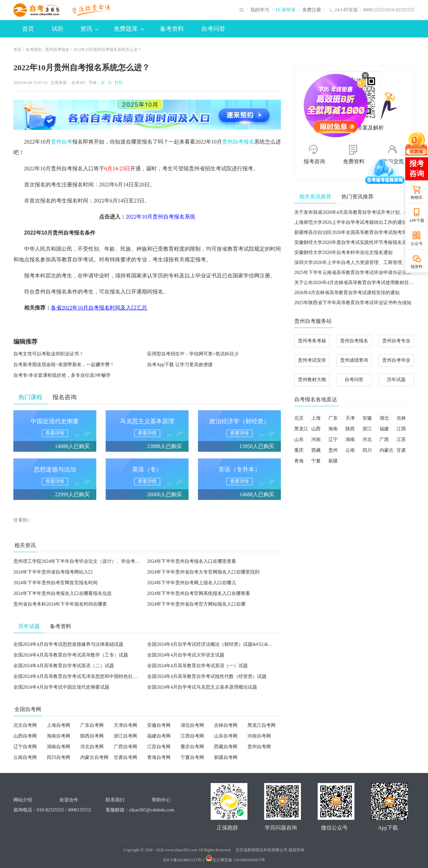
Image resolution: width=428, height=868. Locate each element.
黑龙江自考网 (261, 725)
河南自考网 (259, 736)
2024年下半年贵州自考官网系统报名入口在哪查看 (199, 593)
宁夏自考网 (192, 757)
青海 (299, 461)
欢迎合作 (69, 800)
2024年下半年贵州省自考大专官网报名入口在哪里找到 (203, 572)
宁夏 (316, 461)
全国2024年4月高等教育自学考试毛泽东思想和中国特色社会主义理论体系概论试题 (99, 676)
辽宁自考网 (25, 747)
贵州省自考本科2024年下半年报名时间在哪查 (60, 604)
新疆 (333, 461)
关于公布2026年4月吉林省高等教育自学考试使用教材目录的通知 (361, 283)
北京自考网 (25, 725)
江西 (401, 429)
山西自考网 (25, 736)
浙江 (367, 429)
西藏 (316, 450)
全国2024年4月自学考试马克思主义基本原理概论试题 (202, 687)
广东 (333, 418)
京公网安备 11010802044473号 (236, 860)
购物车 (417, 197)
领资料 (417, 267)
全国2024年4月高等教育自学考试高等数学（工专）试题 (71, 655)
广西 (384, 440)
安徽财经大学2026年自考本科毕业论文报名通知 (343, 252)
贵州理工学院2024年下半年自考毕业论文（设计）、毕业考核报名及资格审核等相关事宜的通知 (112, 561)
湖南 (350, 440)
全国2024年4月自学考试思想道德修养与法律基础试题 (68, 644)
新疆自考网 (226, 757)
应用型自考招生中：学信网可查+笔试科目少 (193, 354)
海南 (333, 429)
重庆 (299, 450)
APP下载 (417, 221)
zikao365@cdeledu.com (152, 810)
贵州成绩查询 (354, 360)
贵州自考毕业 (396, 360)
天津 (350, 418)
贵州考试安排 (312, 360)
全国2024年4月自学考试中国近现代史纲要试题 (61, 687)
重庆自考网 (192, 747)
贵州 (333, 450)
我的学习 (260, 10)
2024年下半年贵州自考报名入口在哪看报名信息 (63, 593)
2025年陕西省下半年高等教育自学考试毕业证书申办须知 (353, 303)
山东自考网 (226, 736)
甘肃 (401, 450)
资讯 (89, 29)
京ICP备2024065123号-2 (184, 860)
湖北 (384, 418)
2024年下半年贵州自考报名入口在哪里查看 (192, 561)
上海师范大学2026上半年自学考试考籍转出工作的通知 (350, 222)
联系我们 (115, 800)
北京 (299, 418)
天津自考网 (125, 725)
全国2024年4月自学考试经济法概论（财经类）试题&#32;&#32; (212, 644)
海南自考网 (59, 736)
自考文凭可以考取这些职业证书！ (48, 354)
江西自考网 (192, 736)
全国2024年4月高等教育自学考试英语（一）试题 (197, 666)
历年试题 (396, 380)
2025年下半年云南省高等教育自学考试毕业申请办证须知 (353, 273)
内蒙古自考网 (94, 757)
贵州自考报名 (57, 50)
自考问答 (213, 29)
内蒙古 (387, 450)
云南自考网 (25, 757)
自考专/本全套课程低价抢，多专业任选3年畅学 (62, 375)
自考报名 (34, 50)
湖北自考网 (192, 725)
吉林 (401, 418)
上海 (316, 418)
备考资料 (172, 29)
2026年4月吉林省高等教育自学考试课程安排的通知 (347, 293)
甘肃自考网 (125, 757)
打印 (118, 83)
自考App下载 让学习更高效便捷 (180, 365)
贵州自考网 (259, 747)
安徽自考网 (159, 725)
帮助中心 (161, 800)
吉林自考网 (226, 725)
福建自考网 (159, 736)
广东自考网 (92, 725)
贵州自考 (62, 142)
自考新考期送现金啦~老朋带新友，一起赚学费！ (64, 365)
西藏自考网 (226, 747)
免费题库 (129, 29)
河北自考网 (92, 747)
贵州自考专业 (396, 341)
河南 (316, 440)
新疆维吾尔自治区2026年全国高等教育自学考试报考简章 (353, 232)
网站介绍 (23, 800)
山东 (299, 440)
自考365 (79, 83)
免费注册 (312, 10)
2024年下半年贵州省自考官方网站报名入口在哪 (196, 604)
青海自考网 (159, 757)
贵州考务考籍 (312, 341)
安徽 (367, 418)
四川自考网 (59, 757)
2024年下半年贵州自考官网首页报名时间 (56, 583)
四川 (367, 450)
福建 (384, 429)
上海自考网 (59, 725)
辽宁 (333, 440)
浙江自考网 (125, 736)
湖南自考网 (59, 747)
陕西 (350, 429)
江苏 (401, 440)
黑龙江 (301, 429)
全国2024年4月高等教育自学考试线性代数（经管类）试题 (207, 676)
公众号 (417, 244)
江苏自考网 (159, 747)
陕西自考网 (92, 736)
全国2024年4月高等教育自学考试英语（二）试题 (64, 666)
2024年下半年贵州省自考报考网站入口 (53, 572)
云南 (350, 450)
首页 (28, 29)
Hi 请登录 (286, 10)
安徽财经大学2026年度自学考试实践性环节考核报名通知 (353, 242)
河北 (367, 440)
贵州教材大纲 (312, 380)
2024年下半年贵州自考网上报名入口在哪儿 (192, 583)
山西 (316, 429)
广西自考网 (125, 747)
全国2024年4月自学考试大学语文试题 (186, 655)
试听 (58, 29)
